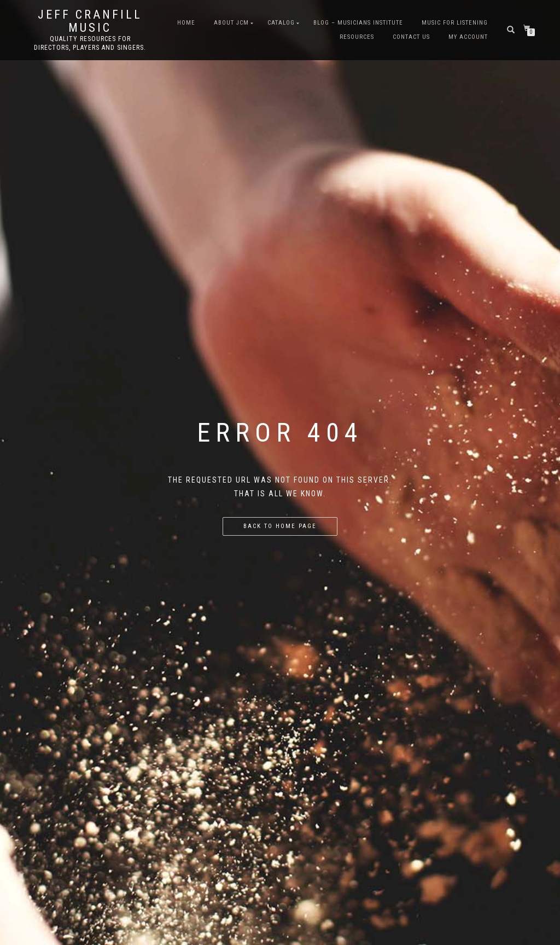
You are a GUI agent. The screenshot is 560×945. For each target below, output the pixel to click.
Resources (357, 37)
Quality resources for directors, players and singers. (90, 43)
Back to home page (280, 526)
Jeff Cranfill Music (90, 21)
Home (186, 23)
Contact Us (411, 37)
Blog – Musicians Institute (358, 23)
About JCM (231, 23)
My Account (468, 37)
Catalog (281, 23)
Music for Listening (455, 23)
